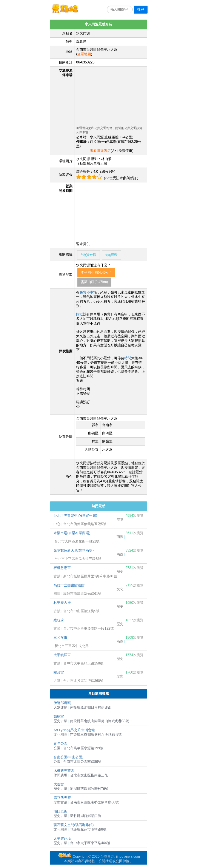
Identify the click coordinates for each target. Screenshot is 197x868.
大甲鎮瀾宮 (62, 655)
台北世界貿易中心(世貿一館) (75, 516)
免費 (83, 292)
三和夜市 (60, 638)
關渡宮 (59, 672)
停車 (90, 292)
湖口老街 (60, 811)
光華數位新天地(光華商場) (74, 550)
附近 (80, 314)
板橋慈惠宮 (62, 568)
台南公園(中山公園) (68, 757)
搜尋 (141, 9)
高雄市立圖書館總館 (69, 585)
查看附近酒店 (100, 151)
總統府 (59, 620)
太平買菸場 (62, 838)
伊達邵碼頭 (62, 703)
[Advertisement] (111, 95)
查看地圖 (84, 54)
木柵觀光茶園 (64, 771)
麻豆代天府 (62, 798)
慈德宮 (59, 716)
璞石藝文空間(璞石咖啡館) (74, 825)
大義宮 (59, 784)
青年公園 (60, 744)
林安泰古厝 (62, 603)
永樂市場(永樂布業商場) (72, 533)
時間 (128, 358)
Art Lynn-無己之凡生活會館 (74, 730)
